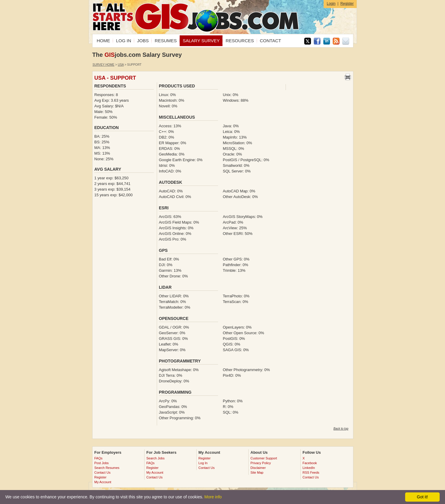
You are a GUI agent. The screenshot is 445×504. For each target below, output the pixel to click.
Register (347, 4)
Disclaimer (258, 468)
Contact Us (102, 472)
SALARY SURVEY (201, 41)
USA (121, 65)
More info (213, 497)
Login (331, 4)
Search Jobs (155, 458)
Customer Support (264, 458)
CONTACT (271, 41)
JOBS (143, 41)
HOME (103, 41)
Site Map (257, 472)
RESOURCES (240, 41)
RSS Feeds (311, 472)
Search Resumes (107, 468)
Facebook (310, 463)
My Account (103, 482)
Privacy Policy (261, 463)
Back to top (341, 429)
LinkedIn (309, 468)
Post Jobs (101, 463)
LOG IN (124, 41)
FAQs (98, 458)
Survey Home (104, 65)
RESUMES (166, 41)
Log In (203, 463)
